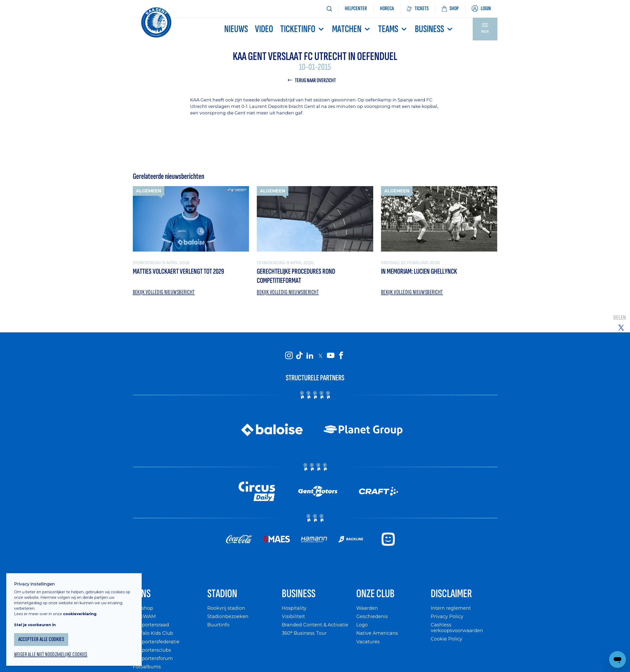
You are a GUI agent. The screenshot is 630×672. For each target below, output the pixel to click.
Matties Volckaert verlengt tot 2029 (178, 271)
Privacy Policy (447, 616)
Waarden (367, 608)
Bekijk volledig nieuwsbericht (164, 292)
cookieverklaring (81, 612)
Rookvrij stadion (226, 608)
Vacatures (368, 642)
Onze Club (375, 594)
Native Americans (377, 633)
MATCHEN (352, 29)
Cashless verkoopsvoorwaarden (457, 628)
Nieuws (236, 29)
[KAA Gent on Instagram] (289, 356)
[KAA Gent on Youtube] (331, 356)
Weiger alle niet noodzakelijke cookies (52, 653)
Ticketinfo (303, 29)
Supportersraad (151, 625)
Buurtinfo (218, 625)
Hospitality (294, 608)
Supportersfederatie (156, 642)
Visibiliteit (293, 616)
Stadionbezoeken (228, 616)
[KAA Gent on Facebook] (341, 356)
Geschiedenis (372, 616)
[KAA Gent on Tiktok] (300, 356)
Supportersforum (153, 658)
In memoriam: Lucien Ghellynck (419, 271)
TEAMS (393, 29)
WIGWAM (144, 616)
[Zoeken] (329, 9)
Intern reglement (451, 608)
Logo (362, 625)
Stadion (222, 594)
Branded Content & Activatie (315, 625)
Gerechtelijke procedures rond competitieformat (296, 276)
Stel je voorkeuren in (36, 623)
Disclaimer (451, 594)
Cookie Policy (447, 639)
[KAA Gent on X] (320, 356)
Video (264, 29)
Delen (620, 318)
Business (434, 29)
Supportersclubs (152, 650)
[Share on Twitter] (621, 327)
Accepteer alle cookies (43, 637)
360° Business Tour (304, 633)
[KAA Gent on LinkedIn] (310, 356)
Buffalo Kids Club (153, 633)
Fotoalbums (147, 667)
